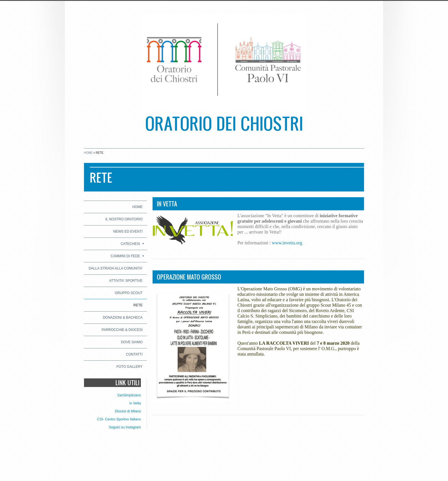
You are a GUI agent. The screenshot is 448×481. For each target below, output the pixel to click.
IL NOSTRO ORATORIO (124, 219)
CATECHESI (132, 244)
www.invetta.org (287, 243)
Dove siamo (132, 342)
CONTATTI (134, 354)
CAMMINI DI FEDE (127, 256)
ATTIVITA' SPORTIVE (126, 281)
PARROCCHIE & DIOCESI (122, 330)
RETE (138, 305)
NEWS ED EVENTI (128, 231)
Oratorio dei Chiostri (224, 123)
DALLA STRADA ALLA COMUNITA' (116, 268)
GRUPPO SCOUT (129, 293)
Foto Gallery (129, 367)
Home (88, 153)
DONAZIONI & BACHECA (123, 318)
